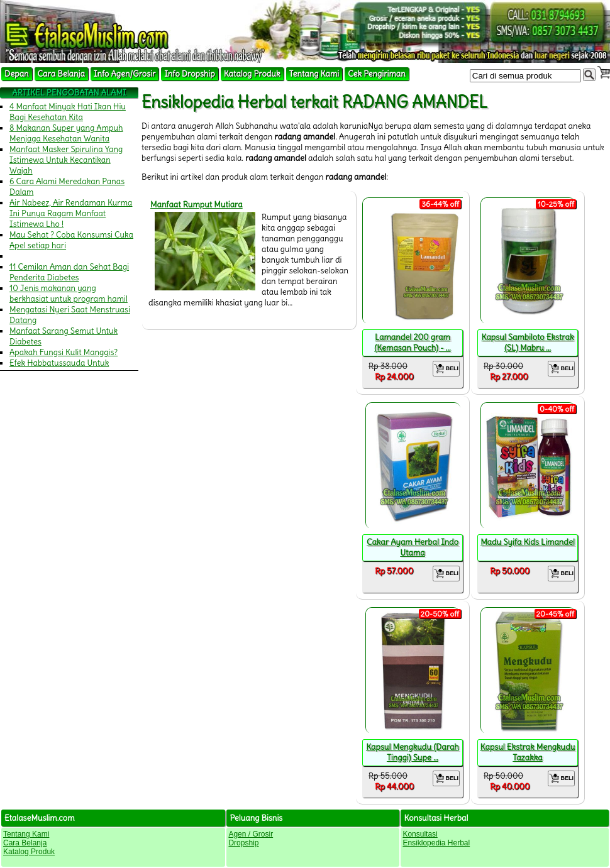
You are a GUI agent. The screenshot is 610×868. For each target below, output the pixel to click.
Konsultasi (420, 834)
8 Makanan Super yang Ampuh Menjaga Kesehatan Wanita (66, 133)
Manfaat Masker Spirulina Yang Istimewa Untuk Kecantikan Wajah (66, 160)
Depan (17, 74)
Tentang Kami (314, 74)
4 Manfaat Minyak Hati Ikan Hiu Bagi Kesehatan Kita (68, 112)
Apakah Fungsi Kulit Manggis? (64, 352)
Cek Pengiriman (377, 74)
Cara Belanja (61, 74)
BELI (446, 369)
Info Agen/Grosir (125, 74)
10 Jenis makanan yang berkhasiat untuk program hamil (69, 294)
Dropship (243, 843)
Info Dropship (189, 74)
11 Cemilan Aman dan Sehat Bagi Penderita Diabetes (69, 272)
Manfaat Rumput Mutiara (197, 205)
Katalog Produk (252, 74)
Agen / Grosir (251, 834)
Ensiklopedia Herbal (436, 843)
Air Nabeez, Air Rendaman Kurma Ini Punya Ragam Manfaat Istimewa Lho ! (71, 213)
